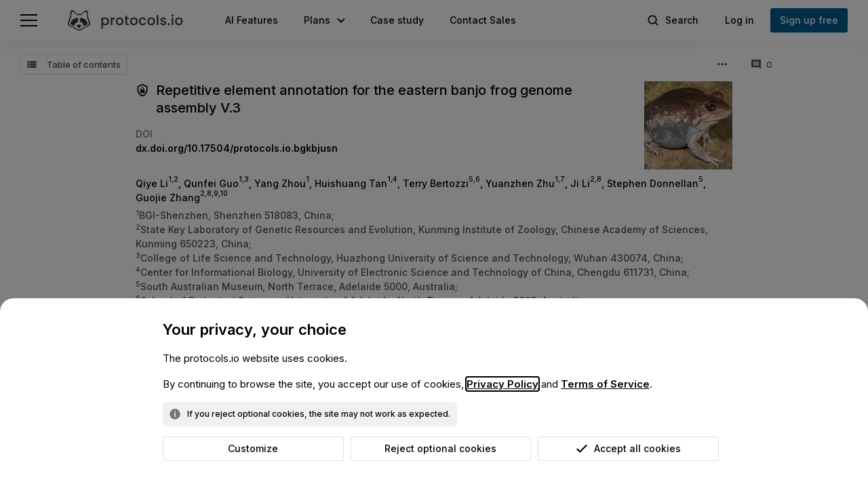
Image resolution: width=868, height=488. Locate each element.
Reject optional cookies (440, 448)
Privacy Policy (502, 384)
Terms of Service (605, 384)
